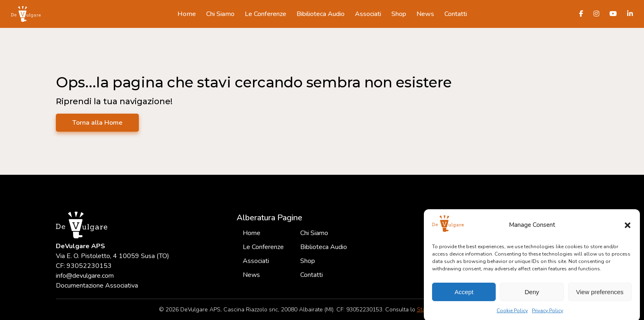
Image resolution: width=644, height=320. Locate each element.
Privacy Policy (547, 314)
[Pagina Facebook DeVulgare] (581, 14)
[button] (628, 229)
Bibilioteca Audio (321, 14)
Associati (368, 14)
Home (187, 14)
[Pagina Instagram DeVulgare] (596, 14)
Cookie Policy (512, 314)
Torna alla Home (97, 123)
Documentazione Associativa (97, 286)
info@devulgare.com (85, 276)
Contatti (456, 14)
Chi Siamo (220, 14)
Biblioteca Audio (324, 247)
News (425, 14)
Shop (399, 14)
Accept (464, 295)
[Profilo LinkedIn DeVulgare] (630, 14)
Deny (532, 295)
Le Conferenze (266, 14)
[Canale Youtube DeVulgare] (613, 14)
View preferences (600, 295)
